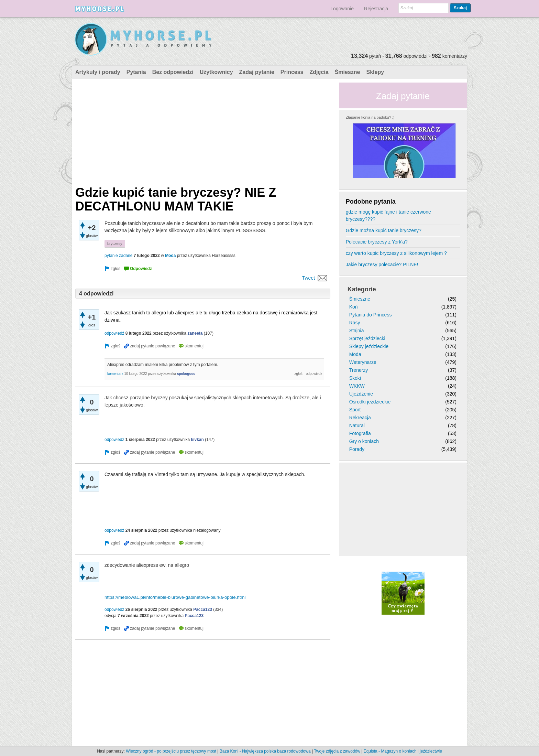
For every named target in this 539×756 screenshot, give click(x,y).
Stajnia (357, 331)
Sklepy (375, 72)
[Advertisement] (203, 131)
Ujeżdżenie (361, 394)
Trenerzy (359, 370)
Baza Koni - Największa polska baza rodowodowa (265, 751)
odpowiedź (114, 333)
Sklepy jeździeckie (369, 346)
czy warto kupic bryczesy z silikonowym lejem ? (396, 253)
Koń (354, 307)
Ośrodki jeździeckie (370, 402)
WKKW (357, 386)
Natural (357, 425)
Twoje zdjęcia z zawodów (337, 751)
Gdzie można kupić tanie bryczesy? (384, 230)
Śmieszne (348, 72)
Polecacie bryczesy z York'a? (377, 242)
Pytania (136, 72)
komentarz (115, 374)
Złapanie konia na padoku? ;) (370, 117)
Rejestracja (376, 9)
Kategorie (362, 289)
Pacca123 (203, 609)
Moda (170, 256)
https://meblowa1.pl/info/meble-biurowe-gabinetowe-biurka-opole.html (175, 597)
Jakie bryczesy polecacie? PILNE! (382, 264)
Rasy (355, 323)
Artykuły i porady (98, 72)
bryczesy (115, 244)
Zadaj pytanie (257, 72)
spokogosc (186, 374)
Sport (355, 410)
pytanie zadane (118, 256)
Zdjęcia (319, 72)
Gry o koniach (364, 441)
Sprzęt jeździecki (367, 338)
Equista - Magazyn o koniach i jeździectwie (403, 751)
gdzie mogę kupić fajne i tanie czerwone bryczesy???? (388, 215)
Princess (292, 72)
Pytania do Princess (371, 315)
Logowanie (342, 9)
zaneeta (195, 333)
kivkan (197, 440)
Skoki (355, 378)
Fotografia (360, 433)
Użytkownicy (216, 72)
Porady (357, 449)
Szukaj (460, 8)
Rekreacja (360, 418)
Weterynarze (363, 362)
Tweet (309, 278)
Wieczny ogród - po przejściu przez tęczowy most (171, 751)
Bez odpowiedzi (173, 72)
